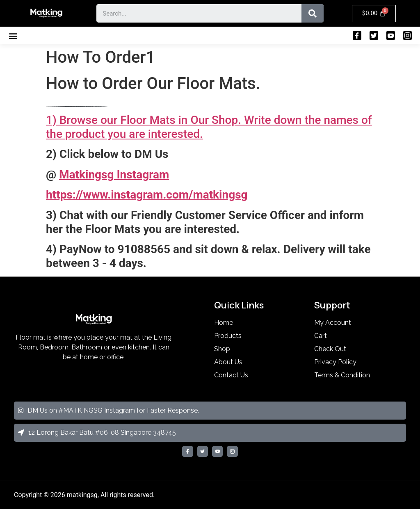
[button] (13, 35)
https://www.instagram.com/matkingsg (147, 195)
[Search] (313, 13)
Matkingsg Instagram (114, 175)
